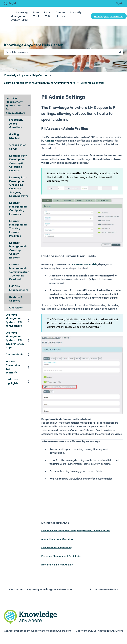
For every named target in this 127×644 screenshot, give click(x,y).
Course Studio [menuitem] (15, 354)
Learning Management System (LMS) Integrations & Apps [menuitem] (15, 340)
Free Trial (36, 14)
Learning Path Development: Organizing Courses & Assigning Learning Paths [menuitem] (19, 187)
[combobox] (60, 52)
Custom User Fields (85, 264)
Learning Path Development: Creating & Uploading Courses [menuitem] (18, 163)
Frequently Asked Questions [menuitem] (16, 123)
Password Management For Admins (61, 556)
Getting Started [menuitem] (14, 136)
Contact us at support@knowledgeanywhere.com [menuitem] (41, 589)
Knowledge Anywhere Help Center (33, 45)
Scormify (76, 12)
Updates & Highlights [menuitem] (12, 381)
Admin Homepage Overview (57, 539)
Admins (49, 141)
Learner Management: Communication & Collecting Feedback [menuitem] (19, 272)
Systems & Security (92, 83)
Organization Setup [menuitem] (18, 147)
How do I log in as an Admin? (57, 565)
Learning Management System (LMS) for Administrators (39, 83)
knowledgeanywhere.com (109, 16)
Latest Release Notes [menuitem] (104, 589)
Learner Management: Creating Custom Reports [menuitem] (18, 250)
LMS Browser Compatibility (57, 547)
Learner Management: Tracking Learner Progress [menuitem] (18, 228)
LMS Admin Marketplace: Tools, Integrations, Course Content (76, 531)
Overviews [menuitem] (16, 307)
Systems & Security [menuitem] (16, 299)
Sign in (119, 3)
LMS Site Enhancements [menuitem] (19, 288)
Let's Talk (47, 14)
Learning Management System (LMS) (19, 16)
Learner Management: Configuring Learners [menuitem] (18, 208)
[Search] (120, 52)
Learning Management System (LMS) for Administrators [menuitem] (15, 105)
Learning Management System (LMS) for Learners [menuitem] (14, 320)
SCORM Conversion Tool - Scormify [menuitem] (13, 367)
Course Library (60, 14)
